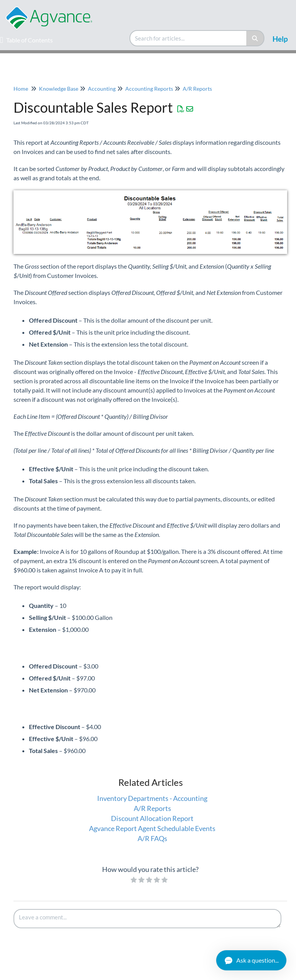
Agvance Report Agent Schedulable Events (152, 828)
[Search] (255, 38)
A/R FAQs (152, 838)
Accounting (102, 89)
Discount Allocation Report (152, 818)
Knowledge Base (59, 89)
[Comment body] (147, 919)
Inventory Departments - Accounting (152, 798)
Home (21, 89)
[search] (188, 38)
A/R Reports (197, 89)
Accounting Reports (149, 89)
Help (280, 39)
